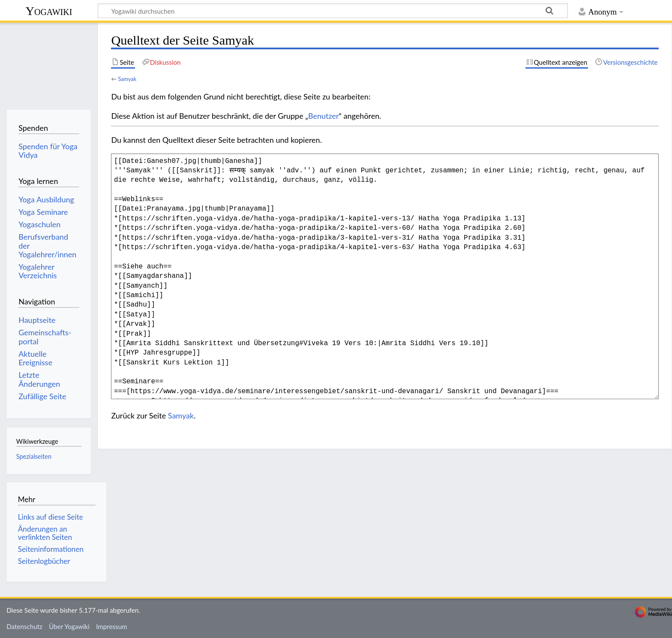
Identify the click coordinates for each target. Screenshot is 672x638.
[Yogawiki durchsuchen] (333, 11)
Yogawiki (49, 11)
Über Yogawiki (69, 626)
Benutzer (324, 116)
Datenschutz (24, 626)
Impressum (112, 626)
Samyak (127, 79)
